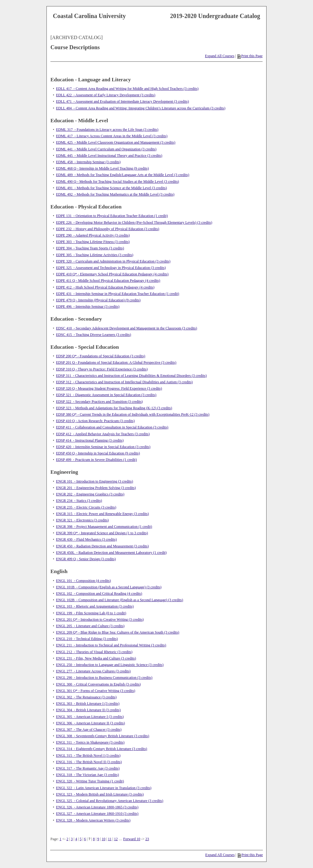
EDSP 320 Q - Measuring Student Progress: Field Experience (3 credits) (109, 388)
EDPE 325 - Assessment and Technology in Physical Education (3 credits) (111, 268)
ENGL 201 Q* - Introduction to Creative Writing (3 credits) (100, 620)
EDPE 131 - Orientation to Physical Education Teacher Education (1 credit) (112, 216)
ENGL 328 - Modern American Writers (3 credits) (93, 820)
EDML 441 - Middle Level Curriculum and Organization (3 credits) (106, 149)
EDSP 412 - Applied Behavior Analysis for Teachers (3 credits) (103, 434)
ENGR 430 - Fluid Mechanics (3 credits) (86, 539)
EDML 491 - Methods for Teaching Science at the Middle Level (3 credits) (111, 188)
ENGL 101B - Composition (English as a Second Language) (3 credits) (109, 587)
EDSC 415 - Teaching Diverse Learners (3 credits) (94, 335)
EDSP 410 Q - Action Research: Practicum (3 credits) (95, 421)
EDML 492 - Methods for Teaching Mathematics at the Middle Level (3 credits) (115, 194)
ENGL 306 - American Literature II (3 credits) (90, 723)
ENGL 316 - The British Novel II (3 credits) (89, 762)
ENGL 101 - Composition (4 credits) (83, 581)
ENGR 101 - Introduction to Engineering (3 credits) (94, 481)
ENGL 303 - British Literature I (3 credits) (88, 704)
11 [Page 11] (110, 839)
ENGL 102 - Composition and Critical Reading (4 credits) (99, 594)
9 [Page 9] (98, 839)
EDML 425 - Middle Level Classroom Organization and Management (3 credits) (116, 142)
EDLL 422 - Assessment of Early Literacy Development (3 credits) (106, 95)
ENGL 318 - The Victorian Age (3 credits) (87, 775)
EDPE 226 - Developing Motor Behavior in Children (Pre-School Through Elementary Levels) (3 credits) (134, 223)
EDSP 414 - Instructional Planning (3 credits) (90, 440)
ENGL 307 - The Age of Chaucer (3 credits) (89, 730)
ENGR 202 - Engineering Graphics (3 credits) (90, 494)
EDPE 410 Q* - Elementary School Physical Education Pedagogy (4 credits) (112, 274)
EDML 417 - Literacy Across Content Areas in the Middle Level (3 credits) (112, 136)
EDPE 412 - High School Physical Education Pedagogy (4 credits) (105, 287)
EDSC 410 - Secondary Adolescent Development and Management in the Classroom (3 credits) (127, 328)
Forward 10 (132, 839)
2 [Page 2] (67, 839)
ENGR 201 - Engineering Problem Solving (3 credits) (96, 488)
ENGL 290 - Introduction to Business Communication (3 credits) (104, 678)
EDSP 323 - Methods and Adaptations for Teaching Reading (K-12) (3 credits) (114, 408)
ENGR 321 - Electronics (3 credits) (82, 520)
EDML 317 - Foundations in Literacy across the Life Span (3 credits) (107, 130)
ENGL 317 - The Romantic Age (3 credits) (88, 768)
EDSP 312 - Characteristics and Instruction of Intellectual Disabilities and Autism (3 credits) (124, 382)
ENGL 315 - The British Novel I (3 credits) (88, 756)
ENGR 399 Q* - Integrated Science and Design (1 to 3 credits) (102, 533)
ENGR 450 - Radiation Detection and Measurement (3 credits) (102, 546)
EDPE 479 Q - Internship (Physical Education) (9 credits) (98, 300)
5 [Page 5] (81, 839)
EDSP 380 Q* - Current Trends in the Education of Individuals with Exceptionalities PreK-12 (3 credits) (133, 414)
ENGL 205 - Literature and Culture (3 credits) (90, 626)
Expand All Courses (220, 56)
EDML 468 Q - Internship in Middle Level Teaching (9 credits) (102, 168)
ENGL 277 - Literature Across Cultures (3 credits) (93, 671)
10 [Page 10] (104, 839)
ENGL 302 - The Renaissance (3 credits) (86, 697)
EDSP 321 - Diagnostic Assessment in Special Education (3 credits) (106, 395)
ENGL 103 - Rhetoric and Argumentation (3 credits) (95, 606)
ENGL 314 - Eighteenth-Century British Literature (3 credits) (101, 749)
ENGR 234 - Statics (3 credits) (79, 501)
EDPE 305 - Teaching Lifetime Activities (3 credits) (95, 255)
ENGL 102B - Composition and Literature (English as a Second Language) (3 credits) (120, 600)
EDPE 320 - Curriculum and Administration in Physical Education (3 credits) (113, 261)
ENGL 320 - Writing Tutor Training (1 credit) (90, 781)
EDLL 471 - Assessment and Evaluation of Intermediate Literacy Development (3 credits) (122, 101)
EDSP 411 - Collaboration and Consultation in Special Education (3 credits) (112, 427)
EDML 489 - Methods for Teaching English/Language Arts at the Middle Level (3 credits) (123, 175)
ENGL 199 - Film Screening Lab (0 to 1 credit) (91, 613)
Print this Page (250, 56)
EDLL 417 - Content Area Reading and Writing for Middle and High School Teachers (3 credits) (127, 89)
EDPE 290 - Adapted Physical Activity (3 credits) (93, 235)
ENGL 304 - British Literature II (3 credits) (88, 710)
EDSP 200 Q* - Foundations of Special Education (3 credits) (101, 356)
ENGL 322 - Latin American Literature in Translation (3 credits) (104, 788)
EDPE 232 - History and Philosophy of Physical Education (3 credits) (108, 229)
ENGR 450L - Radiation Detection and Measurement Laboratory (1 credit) (111, 553)
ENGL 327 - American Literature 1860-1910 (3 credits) (97, 814)
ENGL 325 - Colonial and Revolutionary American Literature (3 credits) (110, 801)
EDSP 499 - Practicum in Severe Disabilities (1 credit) (96, 460)
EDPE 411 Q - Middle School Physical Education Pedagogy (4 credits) (108, 281)
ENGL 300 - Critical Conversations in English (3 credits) (98, 684)
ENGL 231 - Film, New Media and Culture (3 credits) (96, 658)
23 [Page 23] (147, 839)
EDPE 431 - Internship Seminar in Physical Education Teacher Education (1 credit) (118, 294)
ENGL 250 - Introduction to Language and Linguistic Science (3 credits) (110, 665)
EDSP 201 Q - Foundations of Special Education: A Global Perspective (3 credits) (116, 362)
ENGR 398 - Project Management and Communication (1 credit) (104, 527)
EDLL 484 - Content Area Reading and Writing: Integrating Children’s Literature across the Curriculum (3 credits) (141, 108)
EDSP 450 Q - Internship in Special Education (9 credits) (98, 453)
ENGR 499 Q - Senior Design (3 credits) (86, 559)
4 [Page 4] (76, 839)
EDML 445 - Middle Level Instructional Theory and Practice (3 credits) (109, 156)
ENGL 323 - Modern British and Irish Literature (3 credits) (100, 794)
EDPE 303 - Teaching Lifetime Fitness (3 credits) (93, 242)
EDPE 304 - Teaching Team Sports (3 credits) (90, 248)
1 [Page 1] (61, 839)
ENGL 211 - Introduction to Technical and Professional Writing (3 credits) (111, 645)
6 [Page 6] (85, 839)
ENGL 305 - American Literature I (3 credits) (90, 717)
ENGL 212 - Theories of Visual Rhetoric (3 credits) (94, 652)
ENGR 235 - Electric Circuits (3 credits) (86, 507)
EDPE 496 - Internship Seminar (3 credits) (88, 307)
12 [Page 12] (116, 839)
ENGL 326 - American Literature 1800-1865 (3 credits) (97, 807)
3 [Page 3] (72, 839)
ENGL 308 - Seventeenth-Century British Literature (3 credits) (103, 736)
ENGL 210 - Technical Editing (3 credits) (87, 639)
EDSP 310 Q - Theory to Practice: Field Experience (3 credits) (102, 369)
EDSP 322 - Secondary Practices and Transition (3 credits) (99, 402)
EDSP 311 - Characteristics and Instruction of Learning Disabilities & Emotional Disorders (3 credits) (131, 376)
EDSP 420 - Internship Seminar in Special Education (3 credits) (103, 447)
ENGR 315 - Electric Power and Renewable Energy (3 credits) (102, 514)
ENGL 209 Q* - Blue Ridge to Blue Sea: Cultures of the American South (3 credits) (118, 632)
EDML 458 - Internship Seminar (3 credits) (88, 162)
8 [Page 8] (94, 839)
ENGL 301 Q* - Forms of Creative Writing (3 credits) (96, 691)
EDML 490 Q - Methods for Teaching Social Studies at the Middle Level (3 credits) (117, 182)
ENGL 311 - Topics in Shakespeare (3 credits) (90, 742)
